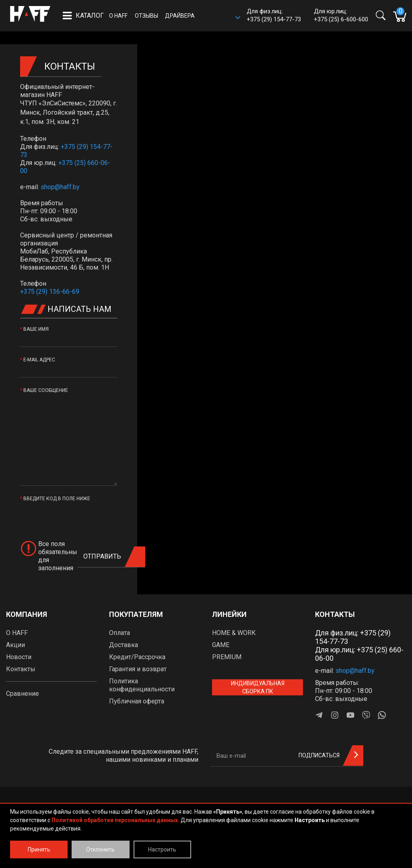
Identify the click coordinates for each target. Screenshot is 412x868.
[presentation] (81, 518)
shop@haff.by (60, 187)
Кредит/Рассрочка (137, 657)
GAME (221, 645)
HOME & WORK (234, 633)
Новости (19, 657)
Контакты (21, 669)
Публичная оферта (137, 701)
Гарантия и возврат (138, 669)
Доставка (124, 645)
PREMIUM (227, 657)
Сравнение (23, 694)
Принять (39, 849)
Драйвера (180, 16)
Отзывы (146, 16)
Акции (15, 645)
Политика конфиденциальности (142, 685)
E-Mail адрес (39, 360)
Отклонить (100, 849)
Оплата (119, 633)
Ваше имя (36, 329)
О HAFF (118, 16)
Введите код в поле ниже (57, 499)
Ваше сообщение (46, 390)
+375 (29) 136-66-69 (50, 292)
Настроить (162, 849)
